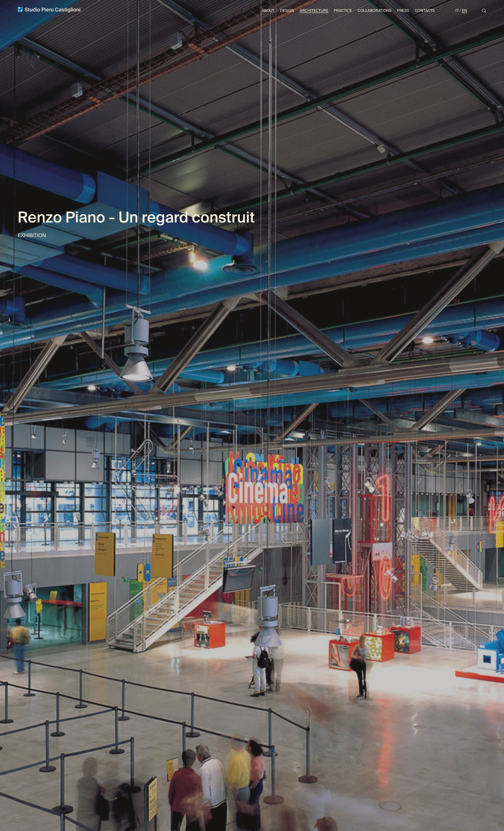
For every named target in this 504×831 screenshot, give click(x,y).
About (253, 12)
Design (274, 12)
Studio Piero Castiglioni (52, 11)
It (456, 12)
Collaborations (368, 12)
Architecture (303, 12)
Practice (334, 12)
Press (399, 12)
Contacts (422, 12)
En (464, 12)
